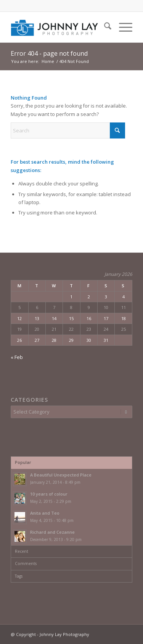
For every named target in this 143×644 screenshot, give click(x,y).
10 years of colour (49, 494)
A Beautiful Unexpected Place (61, 475)
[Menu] (122, 27)
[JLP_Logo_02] (59, 27)
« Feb (17, 357)
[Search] (104, 27)
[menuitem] (104, 27)
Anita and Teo (45, 513)
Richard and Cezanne (52, 532)
